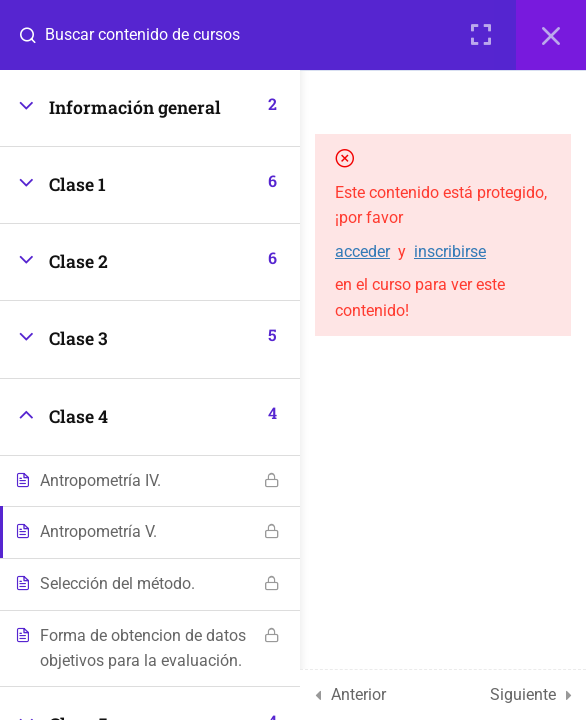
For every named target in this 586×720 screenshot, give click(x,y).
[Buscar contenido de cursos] (36, 35)
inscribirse (450, 251)
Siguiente (523, 694)
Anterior (358, 694)
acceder (362, 251)
